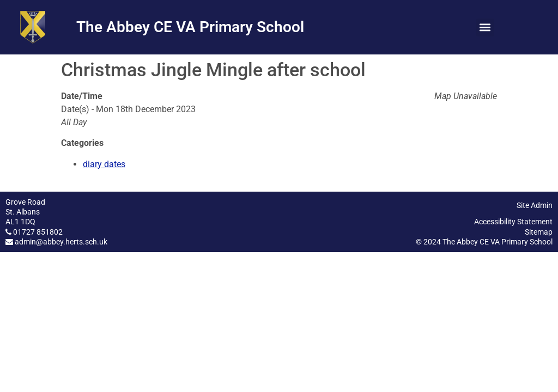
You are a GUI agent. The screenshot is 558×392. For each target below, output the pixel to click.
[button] (485, 27)
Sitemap (539, 232)
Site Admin (535, 205)
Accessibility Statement (513, 222)
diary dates (104, 164)
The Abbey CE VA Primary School (190, 27)
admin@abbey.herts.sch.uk (61, 242)
